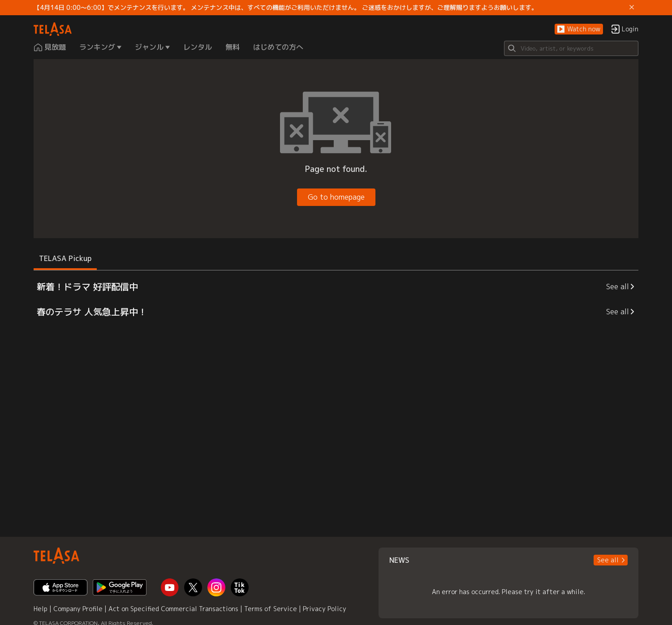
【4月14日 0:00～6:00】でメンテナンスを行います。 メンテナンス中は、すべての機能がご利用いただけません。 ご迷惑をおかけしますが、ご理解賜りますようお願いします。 (286, 8)
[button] (579, 29)
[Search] (571, 48)
